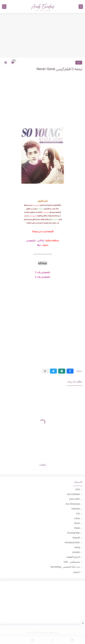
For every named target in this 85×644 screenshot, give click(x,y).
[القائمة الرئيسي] (81, 7)
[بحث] (4, 7)
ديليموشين (31, 241)
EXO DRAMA (74, 494)
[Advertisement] (43, 36)
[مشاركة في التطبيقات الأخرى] (45, 371)
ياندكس (40, 241)
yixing (77, 547)
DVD (78, 489)
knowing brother (72, 542)
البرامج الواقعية (73, 557)
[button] (70, 371)
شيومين (76, 572)
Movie (77, 523)
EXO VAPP (75, 499)
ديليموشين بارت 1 (43, 272)
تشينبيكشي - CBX (72, 562)
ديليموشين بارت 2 (43, 277)
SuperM (76, 538)
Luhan (77, 518)
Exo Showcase (73, 504)
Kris (79, 63)
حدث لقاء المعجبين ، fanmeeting (65, 567)
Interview (76, 509)
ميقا (39, 245)
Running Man (74, 533)
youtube (76, 552)
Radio (77, 528)
